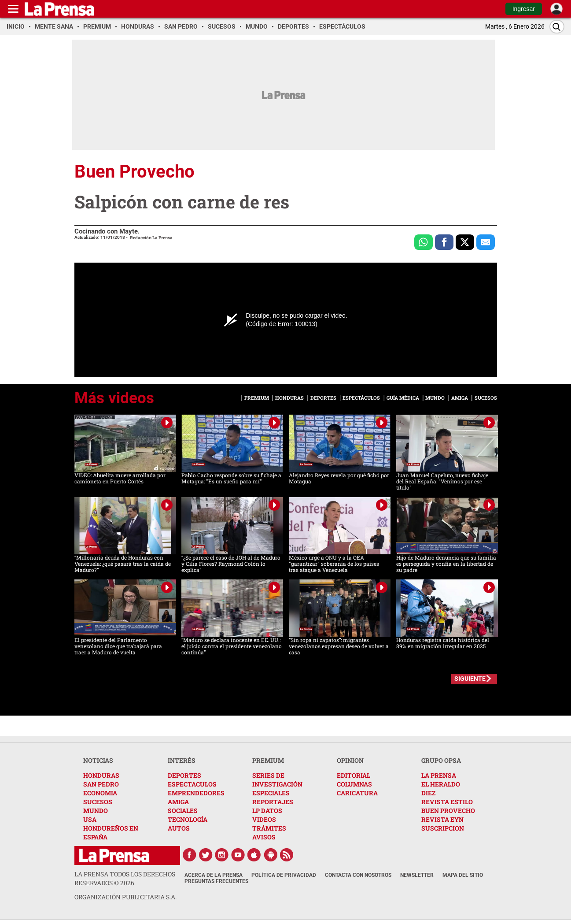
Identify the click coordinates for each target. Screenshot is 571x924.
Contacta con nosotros (358, 875)
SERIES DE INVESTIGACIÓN (277, 780)
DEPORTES (184, 775)
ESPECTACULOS (192, 784)
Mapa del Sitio (463, 875)
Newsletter (417, 875)
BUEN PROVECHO (448, 811)
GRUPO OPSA (441, 760)
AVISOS (264, 837)
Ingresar (524, 9)
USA (90, 819)
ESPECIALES (271, 793)
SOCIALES (183, 811)
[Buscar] (557, 27)
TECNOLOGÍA (188, 819)
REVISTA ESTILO (447, 802)
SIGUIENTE (470, 679)
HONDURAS (101, 775)
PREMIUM (268, 760)
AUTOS (179, 828)
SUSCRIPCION (443, 828)
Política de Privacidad (284, 875)
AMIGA (178, 802)
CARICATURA (357, 793)
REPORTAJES (273, 802)
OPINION (350, 760)
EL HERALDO (441, 784)
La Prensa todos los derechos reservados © (125, 878)
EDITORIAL (354, 775)
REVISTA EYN (442, 819)
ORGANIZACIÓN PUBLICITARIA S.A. (125, 897)
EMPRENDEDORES (196, 793)
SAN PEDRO (101, 784)
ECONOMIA (100, 793)
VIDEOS (264, 819)
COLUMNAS (354, 784)
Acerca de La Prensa (214, 875)
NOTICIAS (98, 760)
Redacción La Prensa (151, 238)
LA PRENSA (439, 775)
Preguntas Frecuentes (216, 881)
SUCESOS (98, 802)
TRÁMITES (269, 828)
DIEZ (428, 793)
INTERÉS (182, 760)
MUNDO (96, 811)
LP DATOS (267, 811)
